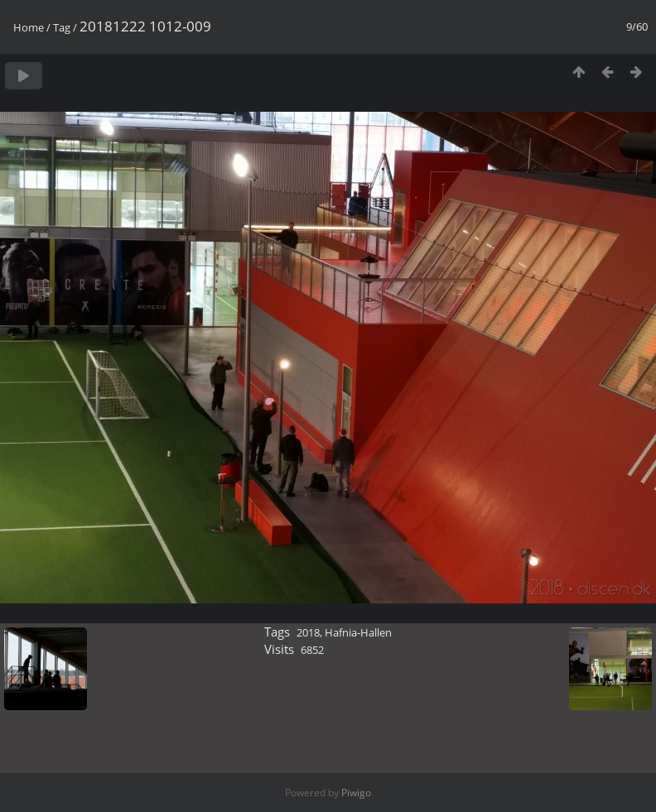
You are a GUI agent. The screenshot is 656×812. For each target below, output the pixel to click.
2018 (308, 632)
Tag (62, 27)
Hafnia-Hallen (358, 632)
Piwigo (356, 793)
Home (29, 27)
